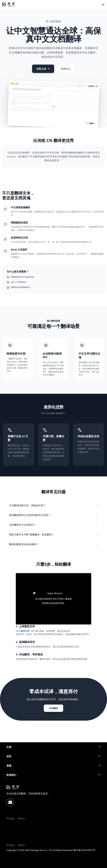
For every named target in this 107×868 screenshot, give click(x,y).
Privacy (11, 818)
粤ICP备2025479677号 (84, 850)
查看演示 (66, 69)
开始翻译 (54, 708)
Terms (21, 818)
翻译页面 (25, 631)
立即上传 (43, 69)
